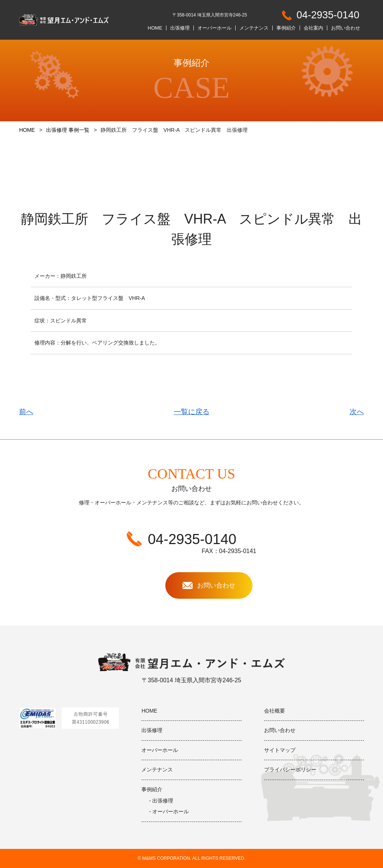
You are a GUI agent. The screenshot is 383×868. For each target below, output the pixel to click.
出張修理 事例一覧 (68, 130)
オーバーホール (215, 28)
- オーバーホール (169, 811)
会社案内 (313, 28)
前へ (26, 412)
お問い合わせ (346, 28)
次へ (357, 412)
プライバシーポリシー (290, 770)
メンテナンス (254, 28)
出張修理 (180, 28)
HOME (155, 28)
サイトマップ (280, 750)
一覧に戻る (192, 412)
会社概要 (275, 711)
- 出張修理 (161, 801)
